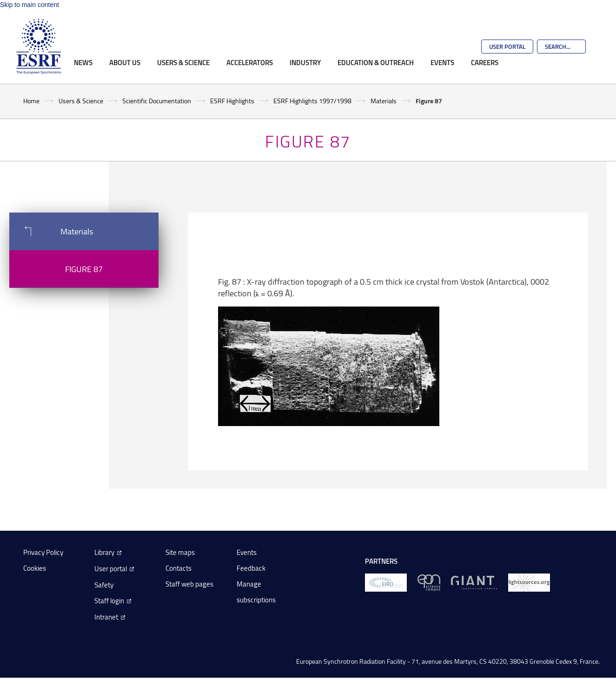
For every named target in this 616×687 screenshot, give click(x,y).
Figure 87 (84, 269)
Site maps (180, 552)
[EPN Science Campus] (429, 582)
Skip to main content (30, 5)
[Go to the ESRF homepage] (39, 47)
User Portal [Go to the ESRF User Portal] (507, 47)
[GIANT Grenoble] (474, 582)
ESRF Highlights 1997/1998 (312, 101)
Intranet (106, 617)
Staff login (109, 601)
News (83, 62)
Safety (104, 585)
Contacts (179, 568)
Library (104, 552)
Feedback (251, 568)
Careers (485, 62)
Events (442, 62)
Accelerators (250, 62)
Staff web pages (189, 584)
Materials (384, 101)
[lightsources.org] (529, 582)
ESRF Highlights (232, 101)
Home (31, 101)
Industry (305, 62)
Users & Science (183, 62)
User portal (111, 569)
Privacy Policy (43, 552)
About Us (125, 62)
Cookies (35, 568)
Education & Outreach (376, 62)
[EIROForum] (386, 582)
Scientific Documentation (157, 101)
